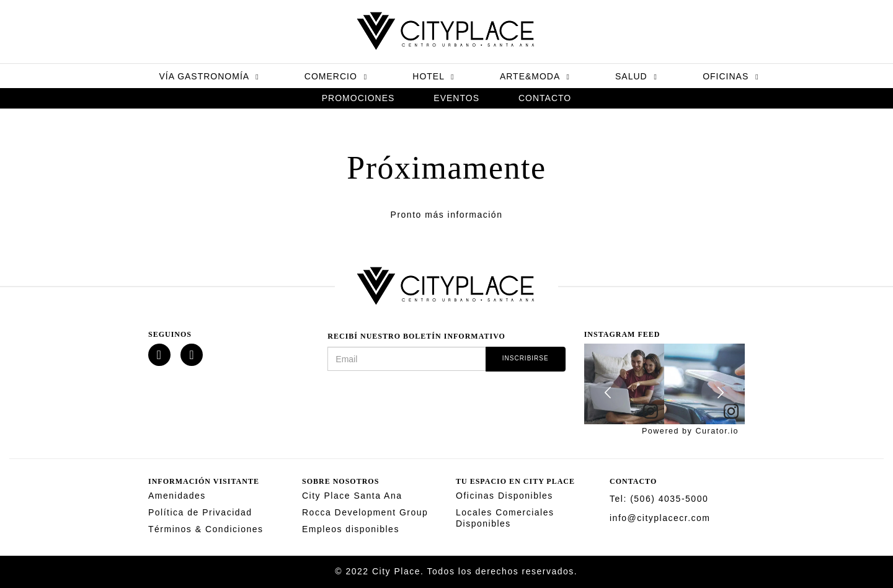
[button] (609, 392)
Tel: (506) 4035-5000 (659, 499)
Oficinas (731, 76)
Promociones (358, 98)
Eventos (456, 98)
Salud (636, 76)
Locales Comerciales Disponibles (505, 518)
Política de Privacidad (200, 512)
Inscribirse (526, 358)
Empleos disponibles (351, 529)
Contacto (545, 98)
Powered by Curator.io (690, 431)
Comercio (336, 76)
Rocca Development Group (365, 512)
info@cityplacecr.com (660, 518)
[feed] (664, 384)
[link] (651, 412)
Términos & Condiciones (206, 529)
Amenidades (177, 496)
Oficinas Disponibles (504, 496)
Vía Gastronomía (209, 76)
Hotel (433, 76)
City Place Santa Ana (352, 496)
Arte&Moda (535, 76)
